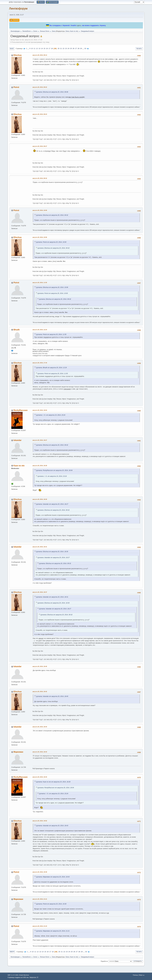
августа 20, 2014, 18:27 (40, 440)
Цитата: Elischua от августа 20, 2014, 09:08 (52, 92)
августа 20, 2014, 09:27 (40, 146)
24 (69, 48)
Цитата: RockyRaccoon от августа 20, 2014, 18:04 (54, 470)
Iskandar (18, 440)
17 (49, 48)
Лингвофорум (18, 8)
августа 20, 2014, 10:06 (40, 237)
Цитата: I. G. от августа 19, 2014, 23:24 (51, 415)
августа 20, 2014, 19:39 (40, 872)
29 (81, 48)
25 (71, 48)
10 (32, 48)
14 (42, 48)
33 (85, 48)
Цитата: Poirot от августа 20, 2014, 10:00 (51, 242)
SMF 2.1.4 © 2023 (13, 975)
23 (66, 48)
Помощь (135, 975)
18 (52, 48)
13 (39, 48)
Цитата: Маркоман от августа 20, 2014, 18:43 (53, 877)
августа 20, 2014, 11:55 (40, 283)
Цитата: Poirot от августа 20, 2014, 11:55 (51, 334)
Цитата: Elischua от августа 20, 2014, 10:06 (52, 287)
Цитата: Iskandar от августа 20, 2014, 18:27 (52, 504)
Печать (139, 49)
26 (74, 48)
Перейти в (104, 961)
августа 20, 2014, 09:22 (40, 87)
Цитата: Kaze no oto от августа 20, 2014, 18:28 (53, 782)
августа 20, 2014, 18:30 (40, 499)
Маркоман (18, 752)
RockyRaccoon (20, 410)
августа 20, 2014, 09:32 (40, 178)
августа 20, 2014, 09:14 (40, 55)
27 (76, 48)
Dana (67, 31)
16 (47, 48)
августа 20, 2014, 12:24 (40, 330)
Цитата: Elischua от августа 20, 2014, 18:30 (52, 552)
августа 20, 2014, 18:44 (40, 777)
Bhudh (17, 330)
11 (34, 48)
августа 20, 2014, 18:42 (40, 692)
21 (61, 48)
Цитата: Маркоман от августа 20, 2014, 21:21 (53, 931)
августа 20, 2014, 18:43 (40, 727)
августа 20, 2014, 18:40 (40, 666)
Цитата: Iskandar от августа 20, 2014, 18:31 (52, 597)
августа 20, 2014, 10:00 (40, 210)
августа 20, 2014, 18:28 (40, 466)
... (28, 48)
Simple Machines (24, 975)
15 (44, 48)
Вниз (12, 49)
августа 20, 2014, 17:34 (40, 363)
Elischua (18, 55)
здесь (79, 25)
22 (64, 48)
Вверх (12, 952)
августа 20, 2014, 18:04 (40, 410)
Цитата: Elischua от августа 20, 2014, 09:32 (52, 215)
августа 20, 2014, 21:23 (40, 926)
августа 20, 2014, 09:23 (40, 114)
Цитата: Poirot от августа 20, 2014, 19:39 (51, 904)
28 (78, 48)
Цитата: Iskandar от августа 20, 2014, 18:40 (52, 696)
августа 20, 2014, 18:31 (40, 547)
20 (58, 48)
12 (37, 48)
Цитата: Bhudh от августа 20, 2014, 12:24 (51, 368)
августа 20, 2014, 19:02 (40, 821)
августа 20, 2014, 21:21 (40, 899)
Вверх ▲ (142, 975)
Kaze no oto (74, 31)
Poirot (16, 87)
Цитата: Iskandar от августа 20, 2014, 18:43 (52, 826)
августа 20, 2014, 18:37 (40, 592)
